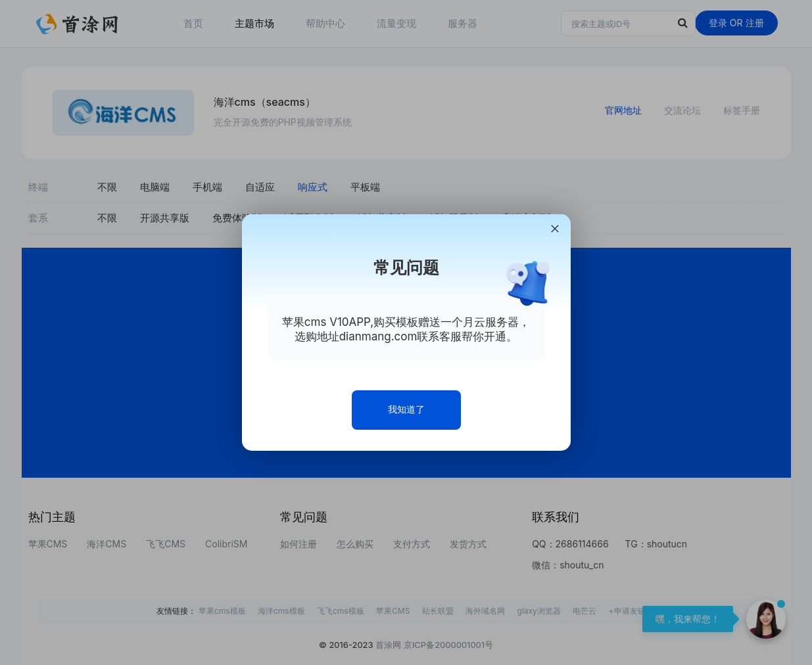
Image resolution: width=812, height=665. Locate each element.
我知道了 (406, 409)
